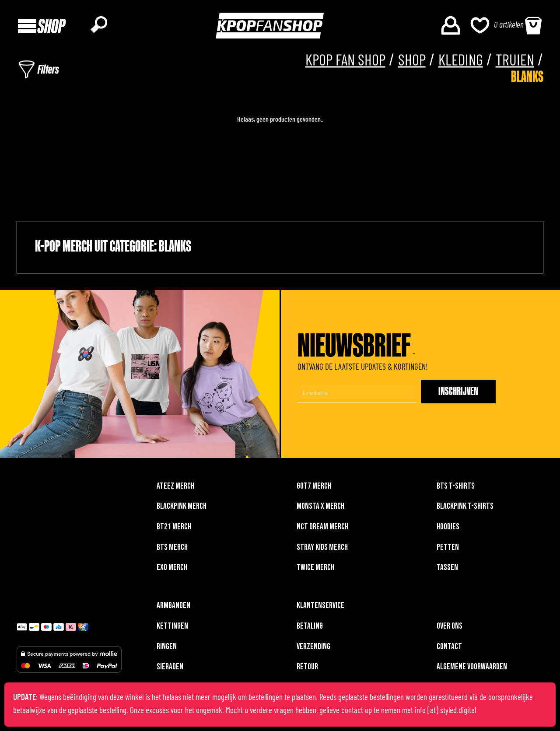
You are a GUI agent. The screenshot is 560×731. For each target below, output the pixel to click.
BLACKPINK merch (182, 509)
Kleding (456, 61)
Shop (405, 61)
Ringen (167, 649)
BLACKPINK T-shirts (465, 509)
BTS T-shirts (456, 488)
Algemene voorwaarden (472, 669)
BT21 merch (174, 529)
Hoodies (448, 529)
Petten (448, 550)
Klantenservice (320, 608)
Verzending (313, 649)
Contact (449, 649)
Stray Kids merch (322, 550)
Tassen (447, 570)
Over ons (450, 628)
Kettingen (172, 628)
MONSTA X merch (320, 509)
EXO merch (172, 570)
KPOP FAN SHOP (333, 61)
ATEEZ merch (175, 488)
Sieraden (170, 669)
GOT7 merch (314, 488)
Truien (514, 61)
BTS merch (172, 550)
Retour (307, 669)
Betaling (310, 628)
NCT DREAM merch (322, 529)
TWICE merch (315, 570)
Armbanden (173, 608)
